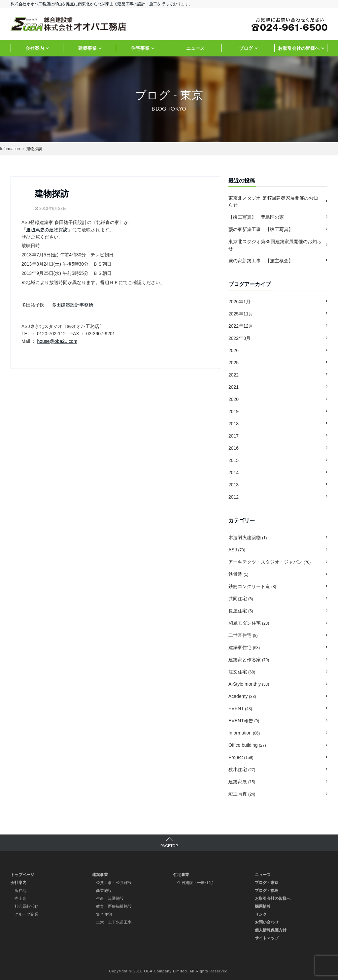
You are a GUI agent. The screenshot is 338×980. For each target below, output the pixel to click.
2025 (234, 363)
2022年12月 (241, 326)
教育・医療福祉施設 (114, 906)
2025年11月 (241, 314)
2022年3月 (239, 338)
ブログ (246, 48)
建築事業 (87, 48)
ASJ (237, 550)
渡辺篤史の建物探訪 (47, 230)
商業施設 (104, 891)
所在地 (20, 891)
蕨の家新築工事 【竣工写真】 (261, 229)
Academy (242, 696)
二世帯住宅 (243, 635)
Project (241, 757)
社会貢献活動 (26, 906)
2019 (234, 411)
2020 (234, 399)
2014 (234, 473)
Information (244, 733)
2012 (234, 497)
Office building (247, 745)
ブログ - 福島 (267, 891)
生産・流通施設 (110, 898)
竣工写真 (242, 794)
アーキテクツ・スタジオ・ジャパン (270, 562)
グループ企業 (26, 914)
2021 (234, 387)
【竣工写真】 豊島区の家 (256, 217)
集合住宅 (104, 914)
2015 (234, 460)
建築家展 (242, 782)
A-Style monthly (249, 684)
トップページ (22, 875)
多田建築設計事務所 (73, 305)
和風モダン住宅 (249, 623)
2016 (234, 448)
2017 (234, 436)
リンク (261, 914)
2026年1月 (239, 302)
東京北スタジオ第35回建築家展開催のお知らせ (275, 245)
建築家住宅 (244, 647)
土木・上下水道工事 (114, 922)
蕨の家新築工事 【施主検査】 (263, 261)
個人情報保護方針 (271, 930)
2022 (234, 375)
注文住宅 (242, 672)
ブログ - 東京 (267, 883)
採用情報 (263, 906)
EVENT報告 (244, 721)
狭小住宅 (242, 769)
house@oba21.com (57, 341)
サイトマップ (267, 938)
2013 (234, 485)
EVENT (240, 708)
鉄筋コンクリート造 (252, 586)
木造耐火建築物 (248, 538)
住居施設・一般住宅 (195, 883)
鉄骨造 (238, 574)
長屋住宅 (241, 611)
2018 (234, 424)
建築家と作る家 (249, 660)
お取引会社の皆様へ (299, 48)
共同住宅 (241, 599)
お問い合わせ (267, 922)
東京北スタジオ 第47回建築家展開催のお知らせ (273, 201)
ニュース (195, 48)
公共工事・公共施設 (114, 883)
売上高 (20, 898)
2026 (234, 350)
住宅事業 (140, 48)
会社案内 (35, 48)
